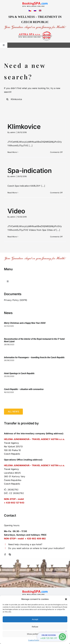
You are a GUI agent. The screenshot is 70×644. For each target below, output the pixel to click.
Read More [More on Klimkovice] (12, 152)
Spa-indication (30, 171)
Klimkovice (24, 127)
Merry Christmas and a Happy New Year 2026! (25, 323)
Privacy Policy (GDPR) (16, 300)
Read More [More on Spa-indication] (12, 193)
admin (13, 132)
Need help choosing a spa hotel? (25, 544)
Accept (35, 619)
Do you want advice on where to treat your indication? (37, 548)
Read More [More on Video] (12, 237)
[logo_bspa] (35, 3)
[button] (66, 599)
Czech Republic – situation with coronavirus (24, 389)
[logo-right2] (35, 32)
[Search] (7, 99)
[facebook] (5, 554)
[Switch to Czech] (30, 10)
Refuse (35, 627)
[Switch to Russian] (35, 10)
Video (16, 211)
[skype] (10, 554)
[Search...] (35, 99)
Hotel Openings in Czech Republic (19, 373)
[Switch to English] (40, 10)
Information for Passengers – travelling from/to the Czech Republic (34, 357)
